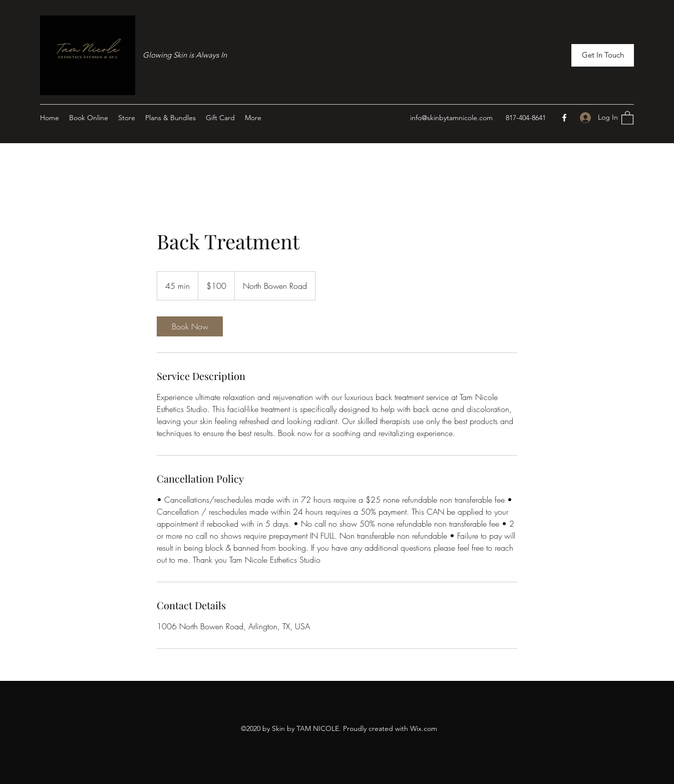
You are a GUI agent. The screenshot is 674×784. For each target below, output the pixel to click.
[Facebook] (564, 118)
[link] (190, 326)
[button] (603, 55)
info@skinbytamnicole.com (451, 118)
